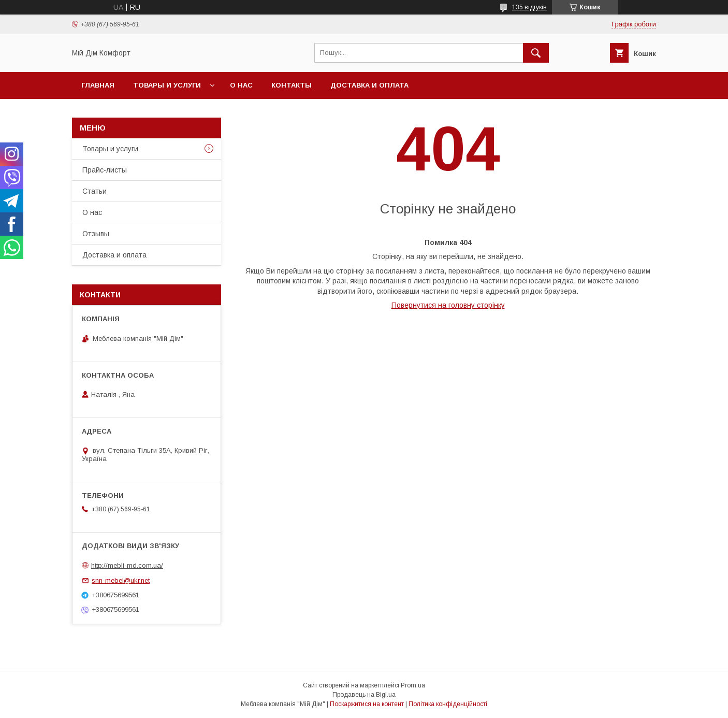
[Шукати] (536, 53)
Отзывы (96, 234)
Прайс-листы (105, 170)
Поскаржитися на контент (367, 704)
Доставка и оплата (369, 85)
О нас (241, 85)
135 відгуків (529, 7)
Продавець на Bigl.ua (364, 695)
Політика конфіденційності (448, 704)
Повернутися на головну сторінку (448, 305)
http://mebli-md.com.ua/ (127, 565)
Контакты (292, 85)
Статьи (94, 191)
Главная (98, 85)
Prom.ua (413, 685)
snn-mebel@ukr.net (121, 580)
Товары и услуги (167, 85)
